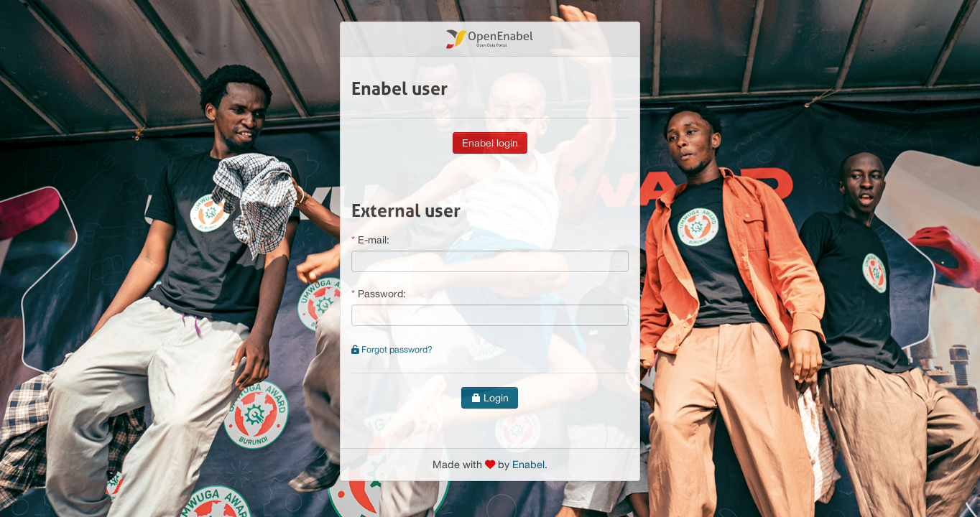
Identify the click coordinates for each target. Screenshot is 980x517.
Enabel (528, 464)
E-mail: (374, 240)
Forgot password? (392, 349)
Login (490, 398)
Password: (382, 294)
